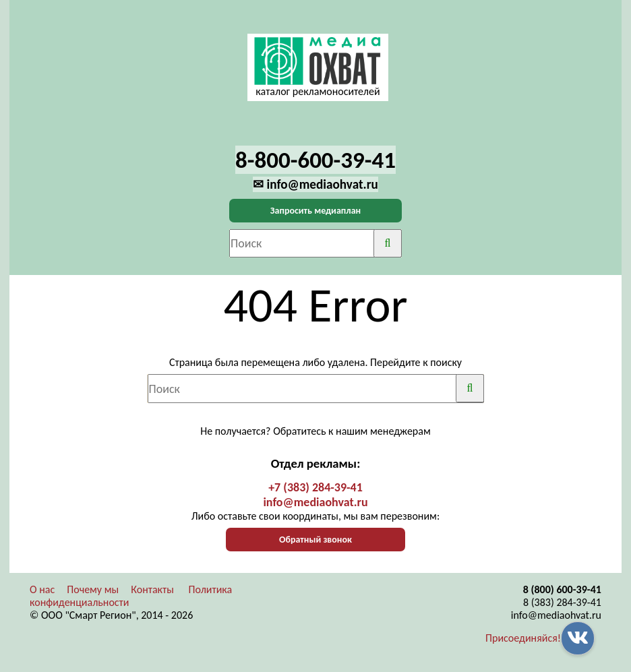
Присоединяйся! (523, 638)
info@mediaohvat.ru (315, 502)
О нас (42, 589)
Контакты (152, 589)
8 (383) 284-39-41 (562, 602)
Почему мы (93, 589)
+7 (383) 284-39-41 (315, 487)
